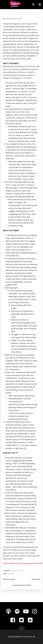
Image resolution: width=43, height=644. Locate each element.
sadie (7, 19)
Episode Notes (18, 571)
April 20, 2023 (17, 19)
